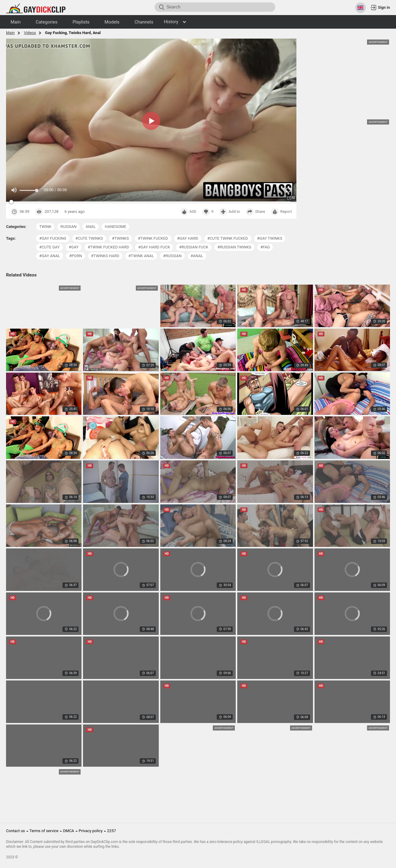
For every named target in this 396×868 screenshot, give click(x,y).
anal (91, 227)
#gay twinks (270, 238)
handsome (115, 227)
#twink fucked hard (108, 247)
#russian (172, 256)
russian (68, 227)
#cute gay (49, 247)
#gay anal (50, 256)
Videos (30, 33)
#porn (75, 256)
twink (45, 227)
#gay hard (188, 238)
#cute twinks (89, 238)
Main (10, 33)
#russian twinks (234, 247)
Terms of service (44, 831)
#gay (74, 247)
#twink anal (141, 256)
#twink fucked (153, 238)
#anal (197, 256)
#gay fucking (53, 238)
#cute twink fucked (228, 238)
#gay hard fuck (154, 247)
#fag (265, 247)
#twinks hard (105, 256)
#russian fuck (194, 247)
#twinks (120, 238)
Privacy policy (91, 831)
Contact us (16, 831)
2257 (112, 831)
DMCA (69, 831)
